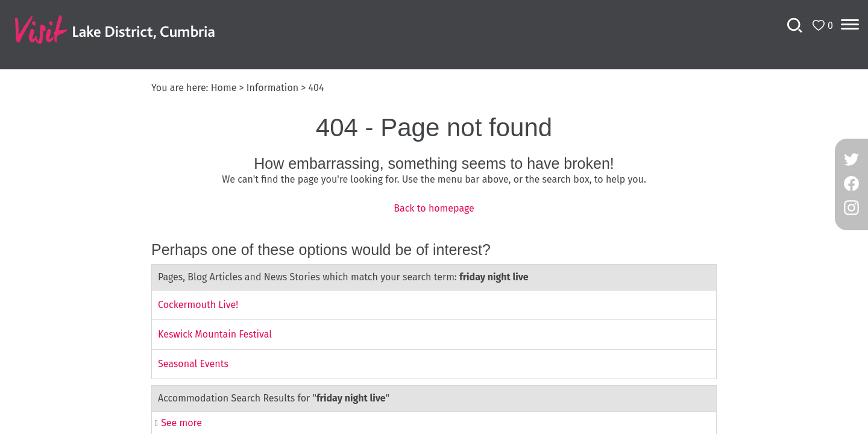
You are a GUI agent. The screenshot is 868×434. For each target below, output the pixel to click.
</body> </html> (434, 217)
